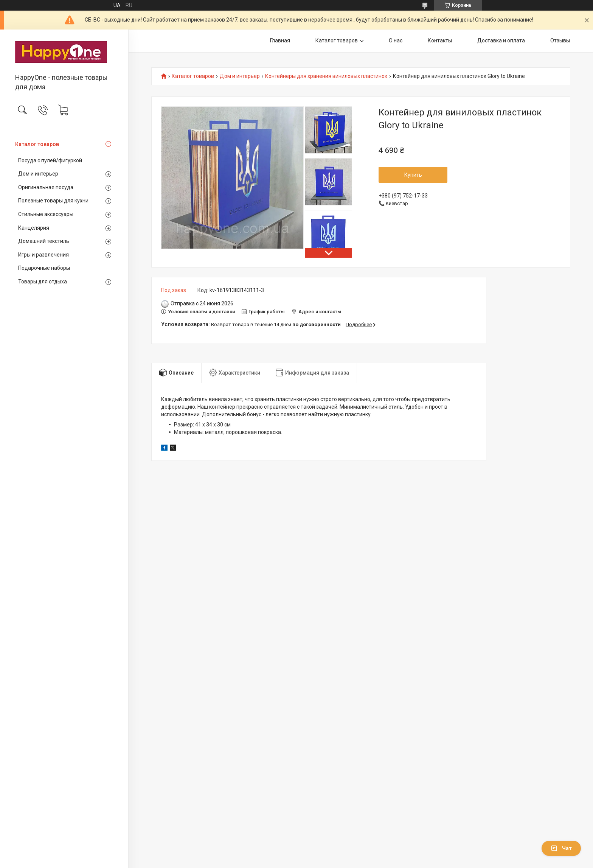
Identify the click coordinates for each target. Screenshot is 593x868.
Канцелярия (34, 228)
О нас (396, 40)
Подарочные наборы (44, 268)
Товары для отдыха (43, 282)
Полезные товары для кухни (53, 201)
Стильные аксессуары (46, 214)
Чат (561, 848)
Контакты (440, 40)
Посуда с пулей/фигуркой (50, 160)
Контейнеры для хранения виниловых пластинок (326, 76)
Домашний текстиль (44, 241)
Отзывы (560, 40)
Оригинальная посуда (46, 187)
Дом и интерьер (38, 174)
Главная (280, 40)
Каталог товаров (37, 144)
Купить (413, 175)
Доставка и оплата (501, 40)
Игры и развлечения (43, 255)
